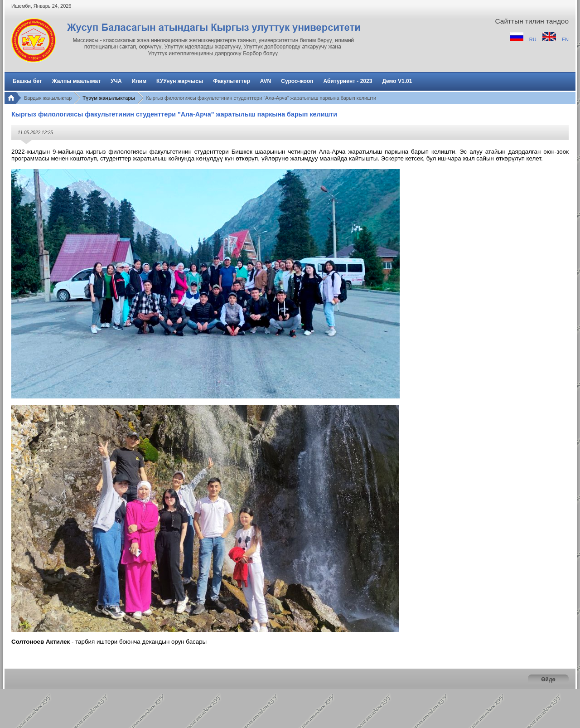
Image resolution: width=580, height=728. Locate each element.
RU (534, 39)
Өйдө (548, 679)
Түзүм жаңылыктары (109, 98)
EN (565, 39)
